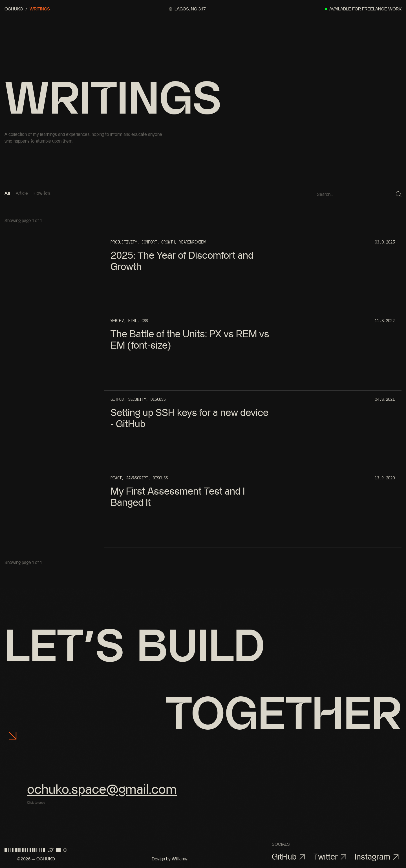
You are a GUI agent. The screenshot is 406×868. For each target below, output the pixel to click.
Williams (180, 859)
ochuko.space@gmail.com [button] (102, 789)
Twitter (331, 857)
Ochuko (14, 9)
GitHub (290, 857)
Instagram (378, 857)
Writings (40, 9)
